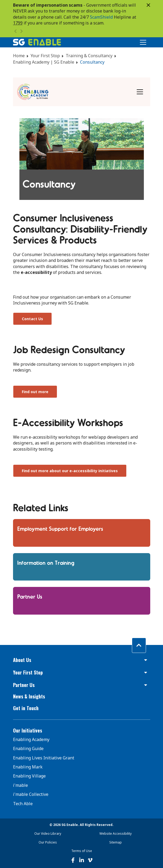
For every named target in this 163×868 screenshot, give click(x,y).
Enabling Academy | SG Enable (44, 62)
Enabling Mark (28, 767)
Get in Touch (26, 708)
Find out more (35, 392)
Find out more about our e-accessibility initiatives (70, 471)
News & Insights (29, 696)
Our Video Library (48, 834)
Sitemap (116, 842)
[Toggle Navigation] (143, 42)
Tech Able (23, 804)
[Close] (148, 5)
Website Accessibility (116, 834)
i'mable (20, 785)
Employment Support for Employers (60, 528)
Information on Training (46, 562)
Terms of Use (82, 851)
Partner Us (30, 596)
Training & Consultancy (89, 56)
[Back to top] (139, 645)
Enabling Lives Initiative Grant (44, 758)
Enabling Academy (31, 739)
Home (19, 56)
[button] (82, 660)
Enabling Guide (28, 748)
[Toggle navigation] (140, 92)
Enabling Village (29, 776)
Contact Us (32, 319)
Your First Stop (45, 56)
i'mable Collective (31, 794)
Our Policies (48, 842)
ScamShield (101, 17)
